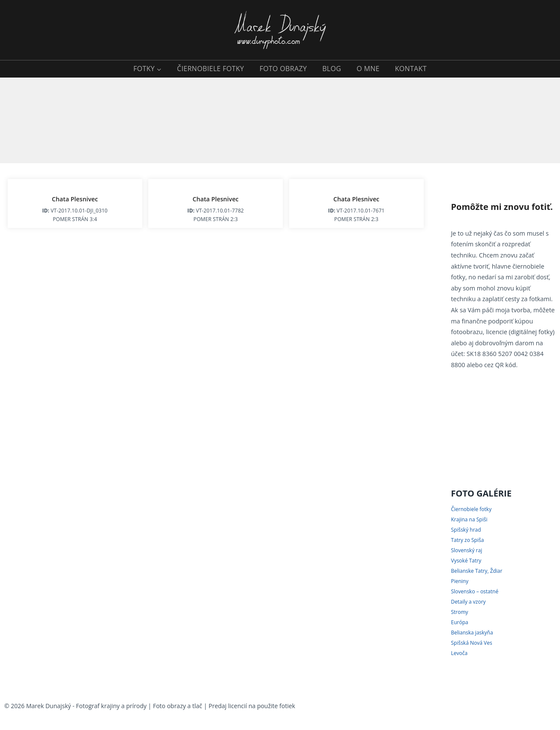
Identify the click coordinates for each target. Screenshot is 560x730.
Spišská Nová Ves (471, 643)
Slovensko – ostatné (475, 591)
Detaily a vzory (468, 602)
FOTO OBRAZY (283, 69)
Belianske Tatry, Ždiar (476, 571)
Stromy (459, 612)
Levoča (459, 653)
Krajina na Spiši (469, 519)
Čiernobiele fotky (471, 509)
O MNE (368, 69)
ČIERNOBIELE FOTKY (211, 69)
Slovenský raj (466, 550)
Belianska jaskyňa (472, 633)
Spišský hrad (466, 530)
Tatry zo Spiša (467, 540)
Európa (459, 622)
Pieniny (460, 581)
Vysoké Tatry (466, 561)
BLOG (332, 69)
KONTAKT (411, 69)
